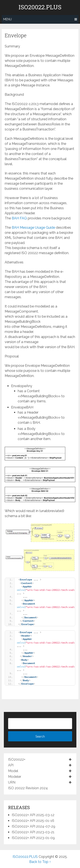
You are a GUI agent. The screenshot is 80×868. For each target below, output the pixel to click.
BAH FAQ (19, 218)
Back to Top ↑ (40, 862)
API (11, 765)
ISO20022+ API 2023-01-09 (33, 838)
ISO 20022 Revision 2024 (28, 788)
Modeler (15, 777)
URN (12, 782)
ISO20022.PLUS (40, 7)
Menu (7, 19)
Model (13, 771)
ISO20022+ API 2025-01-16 (33, 821)
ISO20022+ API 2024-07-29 (33, 826)
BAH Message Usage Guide (33, 228)
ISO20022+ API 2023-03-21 (33, 832)
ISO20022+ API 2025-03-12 (33, 815)
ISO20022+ (17, 759)
